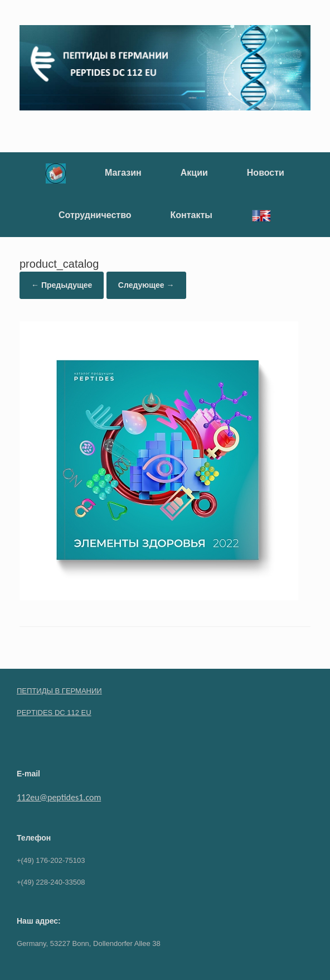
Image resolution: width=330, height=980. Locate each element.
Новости (266, 173)
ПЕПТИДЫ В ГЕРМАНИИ (59, 691)
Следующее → (146, 285)
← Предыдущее (62, 285)
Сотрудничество (95, 215)
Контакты (191, 215)
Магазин (123, 173)
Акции (194, 173)
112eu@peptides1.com (59, 797)
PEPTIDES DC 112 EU (54, 713)
